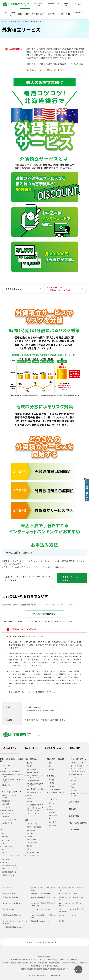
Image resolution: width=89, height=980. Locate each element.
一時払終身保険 (32, 840)
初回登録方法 (6, 801)
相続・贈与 (52, 825)
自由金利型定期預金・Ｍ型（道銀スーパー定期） (35, 776)
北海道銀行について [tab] (53, 748)
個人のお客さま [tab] (10, 748)
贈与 (50, 766)
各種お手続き (74, 816)
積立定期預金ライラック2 (35, 789)
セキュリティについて (9, 820)
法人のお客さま (38, 4)
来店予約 (73, 809)
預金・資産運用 (14, 21)
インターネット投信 (8, 813)
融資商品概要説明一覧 (9, 872)
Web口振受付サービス (78, 771)
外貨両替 (52, 786)
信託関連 (52, 769)
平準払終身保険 (32, 843)
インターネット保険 (33, 852)
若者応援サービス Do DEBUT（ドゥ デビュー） (12, 781)
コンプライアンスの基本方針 (12, 903)
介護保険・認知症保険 (34, 827)
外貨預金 (24, 21)
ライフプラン (52, 799)
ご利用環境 (5, 817)
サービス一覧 (6, 807)
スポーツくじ (75, 778)
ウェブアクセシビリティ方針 (68, 894)
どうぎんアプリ (7, 768)
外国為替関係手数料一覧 (57, 792)
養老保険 (29, 846)
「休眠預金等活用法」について (13, 927)
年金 (72, 787)
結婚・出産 (52, 813)
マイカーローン (7, 840)
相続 (50, 763)
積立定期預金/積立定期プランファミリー (35, 785)
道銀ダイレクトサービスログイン (10, 797)
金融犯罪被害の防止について (40, 921)
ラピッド (5, 862)
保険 (27, 820)
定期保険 (29, 836)
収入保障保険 (31, 830)
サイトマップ (7, 888)
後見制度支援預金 (32, 772)
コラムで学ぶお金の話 (78, 823)
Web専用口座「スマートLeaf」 (12, 771)
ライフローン (6, 850)
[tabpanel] (44, 816)
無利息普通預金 (32, 769)
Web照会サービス (7, 823)
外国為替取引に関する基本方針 (41, 894)
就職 (50, 806)
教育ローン (5, 843)
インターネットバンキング (10, 792)
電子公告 (62, 921)
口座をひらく (6, 765)
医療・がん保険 (32, 824)
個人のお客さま (25, 4)
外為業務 (50, 776)
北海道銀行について (53, 4)
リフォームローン (7, 846)
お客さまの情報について (11, 909)
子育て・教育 (53, 816)
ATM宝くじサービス (77, 763)
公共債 (29, 798)
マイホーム (52, 819)
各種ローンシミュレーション (11, 869)
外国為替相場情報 (54, 789)
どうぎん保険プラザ (33, 855)
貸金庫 (73, 784)
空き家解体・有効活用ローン (11, 866)
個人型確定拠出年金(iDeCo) (35, 805)
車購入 (51, 809)
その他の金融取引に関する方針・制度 (43, 897)
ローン (3, 830)
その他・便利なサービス (79, 759)
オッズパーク (75, 781)
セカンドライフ (54, 822)
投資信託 (29, 795)
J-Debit (73, 790)
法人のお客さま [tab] (31, 748)
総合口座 (29, 766)
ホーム (4, 21)
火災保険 (6, 836)
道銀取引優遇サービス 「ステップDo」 (12, 776)
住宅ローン (5, 834)
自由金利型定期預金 (33, 781)
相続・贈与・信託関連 (56, 759)
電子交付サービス (7, 810)
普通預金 (29, 763)
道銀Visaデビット (7, 785)
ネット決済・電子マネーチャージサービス (79, 767)
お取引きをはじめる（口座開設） (11, 760)
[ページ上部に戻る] (78, 969)
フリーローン (6, 853)
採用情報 (66, 4)
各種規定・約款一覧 (8, 875)
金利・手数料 (74, 802)
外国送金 (52, 780)
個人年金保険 (31, 833)
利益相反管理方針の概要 (11, 897)
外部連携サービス (76, 774)
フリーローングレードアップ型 (13, 856)
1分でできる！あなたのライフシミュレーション (36, 809)
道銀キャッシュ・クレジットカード (79, 794)
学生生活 (52, 803)
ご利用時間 (5, 804)
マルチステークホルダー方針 (69, 915)
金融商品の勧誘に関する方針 (12, 915)
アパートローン (7, 859)
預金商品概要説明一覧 (34, 792)
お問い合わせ (74, 830)
